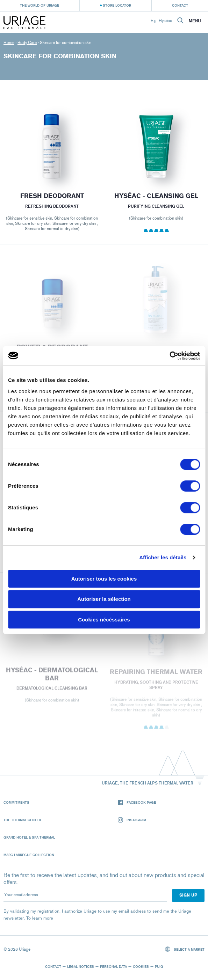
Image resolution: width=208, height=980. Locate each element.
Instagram (132, 820)
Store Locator (117, 5)
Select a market (185, 949)
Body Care (27, 43)
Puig (159, 966)
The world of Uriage (40, 5)
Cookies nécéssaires (104, 620)
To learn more (40, 918)
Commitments (16, 802)
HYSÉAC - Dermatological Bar (52, 676)
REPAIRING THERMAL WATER (156, 674)
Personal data (113, 966)
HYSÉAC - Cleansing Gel (156, 196)
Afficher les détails (163, 557)
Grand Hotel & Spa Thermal (29, 837)
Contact (180, 5)
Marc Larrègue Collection (29, 855)
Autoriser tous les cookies (104, 579)
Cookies (141, 966)
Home (9, 43)
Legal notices (81, 966)
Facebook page (137, 802)
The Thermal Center (22, 820)
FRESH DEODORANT (52, 196)
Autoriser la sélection (104, 599)
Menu (195, 21)
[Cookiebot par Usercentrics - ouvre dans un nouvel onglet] (169, 356)
